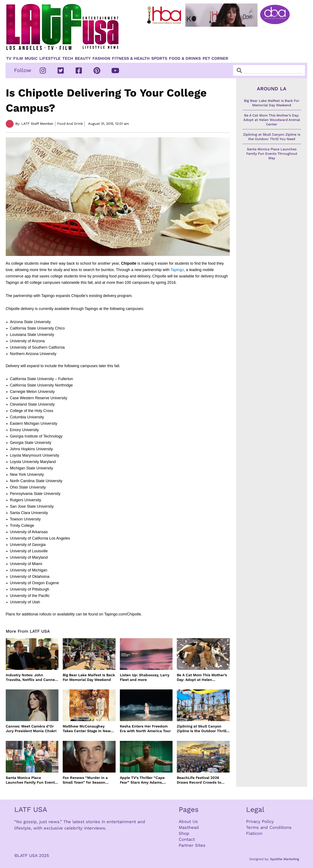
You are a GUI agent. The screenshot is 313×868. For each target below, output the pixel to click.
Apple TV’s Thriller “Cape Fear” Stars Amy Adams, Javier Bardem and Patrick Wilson (144, 780)
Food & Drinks (185, 58)
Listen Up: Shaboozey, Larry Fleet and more (145, 677)
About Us (188, 821)
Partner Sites (192, 845)
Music (31, 58)
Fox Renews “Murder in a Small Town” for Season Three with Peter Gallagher (87, 780)
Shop (184, 833)
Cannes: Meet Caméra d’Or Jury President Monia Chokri (31, 729)
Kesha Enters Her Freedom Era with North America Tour (145, 729)
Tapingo (177, 270)
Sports (159, 58)
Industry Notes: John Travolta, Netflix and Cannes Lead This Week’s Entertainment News (31, 677)
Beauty (83, 58)
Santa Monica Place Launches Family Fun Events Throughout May (31, 780)
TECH (68, 58)
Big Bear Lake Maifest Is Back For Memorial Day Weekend (89, 677)
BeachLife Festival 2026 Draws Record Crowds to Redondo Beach (199, 780)
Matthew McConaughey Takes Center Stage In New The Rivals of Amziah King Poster (87, 729)
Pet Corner (215, 58)
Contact (187, 839)
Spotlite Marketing (285, 859)
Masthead (189, 827)
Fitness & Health (131, 58)
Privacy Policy (260, 821)
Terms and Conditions (269, 827)
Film (18, 58)
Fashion (101, 58)
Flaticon (254, 833)
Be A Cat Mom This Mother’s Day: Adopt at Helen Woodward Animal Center (202, 677)
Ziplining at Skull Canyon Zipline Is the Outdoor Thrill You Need (202, 729)
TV (9, 58)
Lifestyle (50, 58)
